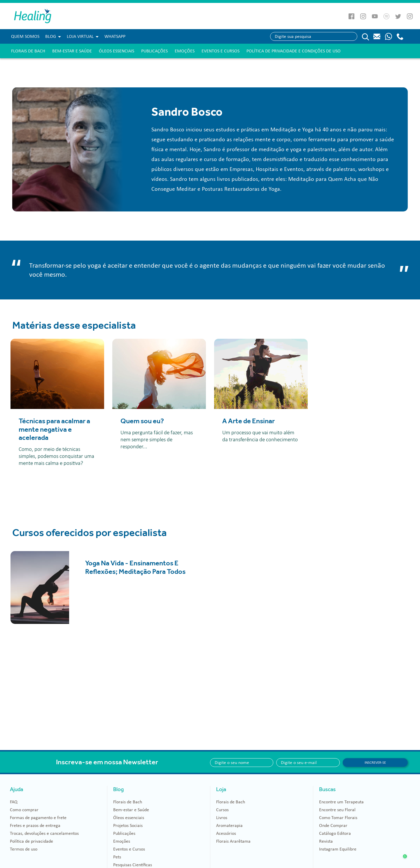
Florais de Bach (28, 51)
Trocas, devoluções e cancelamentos (44, 833)
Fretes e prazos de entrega (35, 825)
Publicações (154, 51)
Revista (326, 841)
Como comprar (24, 810)
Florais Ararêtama (233, 841)
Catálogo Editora (335, 833)
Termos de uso (24, 849)
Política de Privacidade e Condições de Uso (294, 51)
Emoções (185, 51)
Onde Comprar (333, 825)
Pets (117, 857)
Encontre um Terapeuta (341, 802)
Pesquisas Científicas (133, 865)
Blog (51, 36)
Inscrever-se (375, 763)
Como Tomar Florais (338, 818)
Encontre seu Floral (337, 810)
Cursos (222, 810)
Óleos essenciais (117, 51)
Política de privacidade (32, 841)
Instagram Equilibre (338, 849)
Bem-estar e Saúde (72, 51)
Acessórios (226, 833)
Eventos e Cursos (220, 51)
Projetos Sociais (128, 825)
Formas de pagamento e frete (38, 818)
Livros (222, 818)
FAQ (14, 802)
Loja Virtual (80, 36)
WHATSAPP (115, 36)
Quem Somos (25, 36)
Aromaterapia (229, 825)
